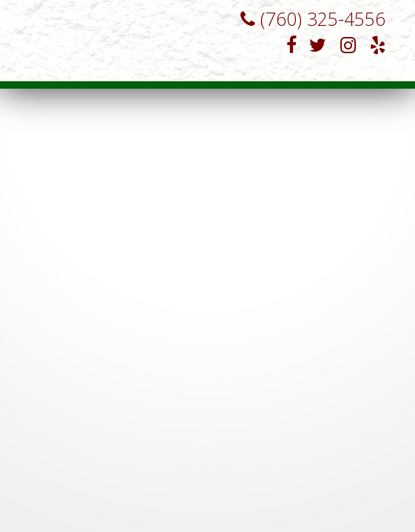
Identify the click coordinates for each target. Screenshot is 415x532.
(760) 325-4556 (306, 18)
